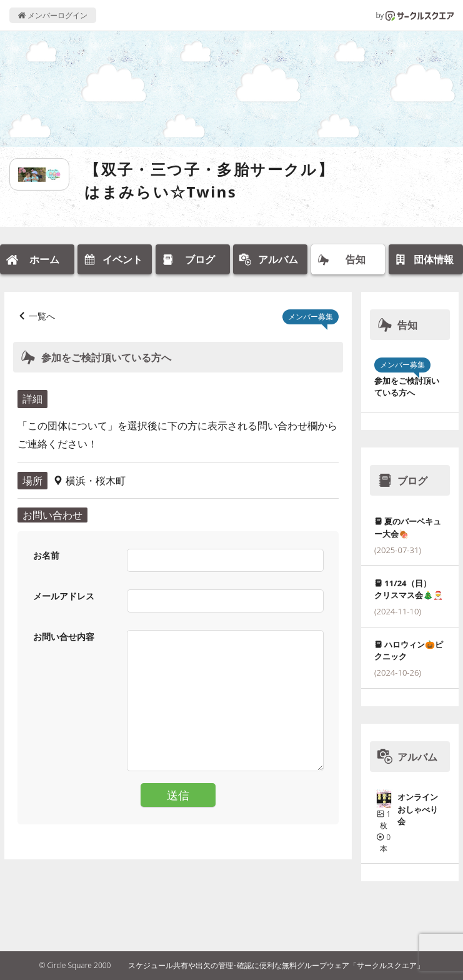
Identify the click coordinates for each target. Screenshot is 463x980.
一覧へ (42, 316)
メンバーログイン (53, 15)
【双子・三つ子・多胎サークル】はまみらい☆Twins (209, 180)
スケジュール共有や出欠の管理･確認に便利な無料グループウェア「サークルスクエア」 (276, 965)
